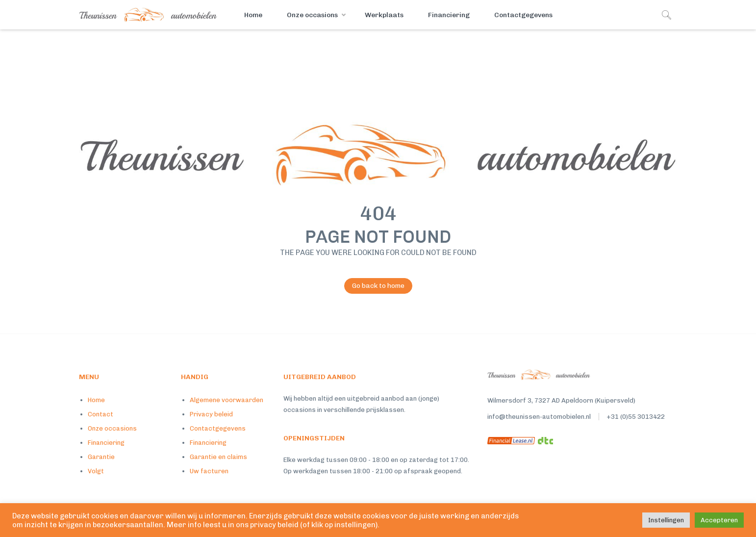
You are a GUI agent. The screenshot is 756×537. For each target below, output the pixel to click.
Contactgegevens (523, 15)
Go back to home (374, 286)
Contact (101, 414)
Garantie (101, 457)
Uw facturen (209, 471)
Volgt (96, 471)
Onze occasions (312, 15)
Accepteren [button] (719, 520)
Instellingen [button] (666, 520)
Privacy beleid (211, 414)
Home (253, 15)
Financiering (449, 15)
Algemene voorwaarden (227, 400)
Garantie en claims (218, 457)
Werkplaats (384, 15)
